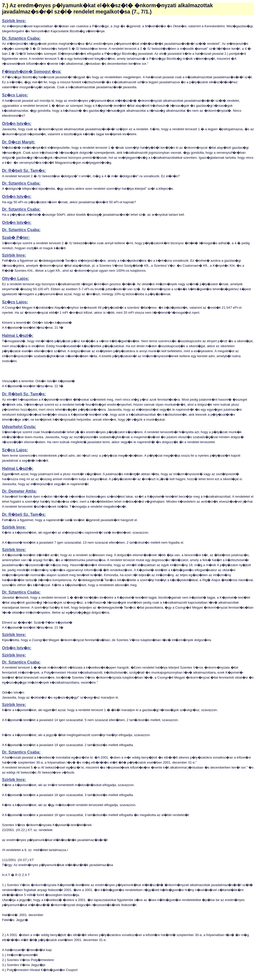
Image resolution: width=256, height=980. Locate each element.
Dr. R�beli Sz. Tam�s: (24, 171)
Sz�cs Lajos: (15, 95)
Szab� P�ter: (16, 238)
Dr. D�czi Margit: (19, 142)
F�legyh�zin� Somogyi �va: (32, 72)
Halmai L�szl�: (18, 336)
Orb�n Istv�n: (17, 124)
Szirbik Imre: (14, 21)
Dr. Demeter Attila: (19, 491)
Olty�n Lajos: (16, 279)
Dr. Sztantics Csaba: (21, 38)
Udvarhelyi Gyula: (19, 427)
